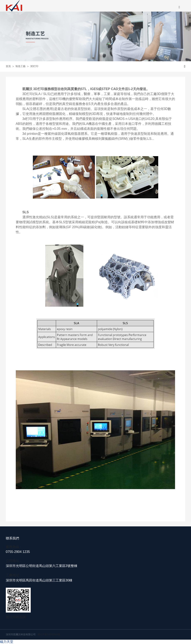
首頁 (8, 66)
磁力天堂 (7, 642)
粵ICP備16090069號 (49, 634)
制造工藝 (21, 66)
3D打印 (34, 66)
